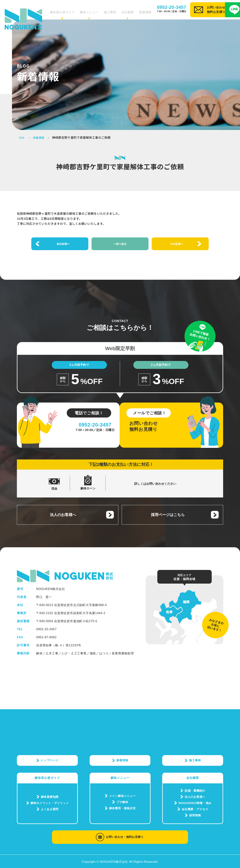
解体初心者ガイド (71, 10)
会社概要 (128, 10)
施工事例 (113, 10)
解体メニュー (95, 10)
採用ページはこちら (168, 508)
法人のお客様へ (63, 508)
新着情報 (144, 10)
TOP (22, 137)
